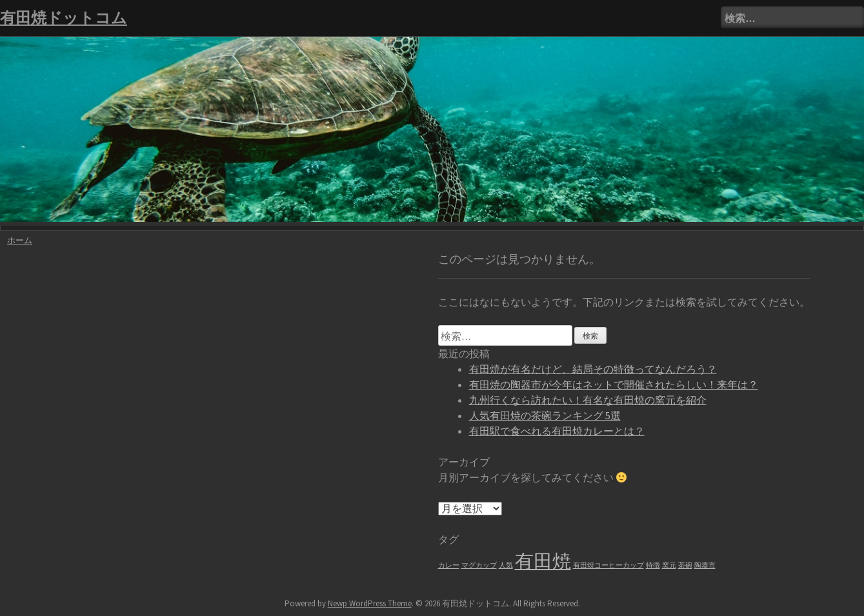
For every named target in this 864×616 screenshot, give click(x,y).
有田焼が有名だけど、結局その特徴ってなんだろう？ (593, 369)
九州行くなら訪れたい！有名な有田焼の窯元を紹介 (588, 400)
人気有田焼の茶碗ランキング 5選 (545, 415)
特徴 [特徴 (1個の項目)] (653, 565)
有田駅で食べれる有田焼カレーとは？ (557, 431)
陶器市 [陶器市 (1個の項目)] (705, 565)
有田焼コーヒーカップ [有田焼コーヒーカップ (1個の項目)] (608, 565)
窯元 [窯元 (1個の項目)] (669, 565)
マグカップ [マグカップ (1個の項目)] (479, 565)
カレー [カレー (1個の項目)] (449, 565)
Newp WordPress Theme (370, 603)
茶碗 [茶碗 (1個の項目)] (685, 565)
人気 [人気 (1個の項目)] (506, 565)
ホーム (20, 240)
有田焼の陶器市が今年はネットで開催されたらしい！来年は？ (614, 384)
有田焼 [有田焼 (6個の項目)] (543, 561)
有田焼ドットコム (64, 18)
